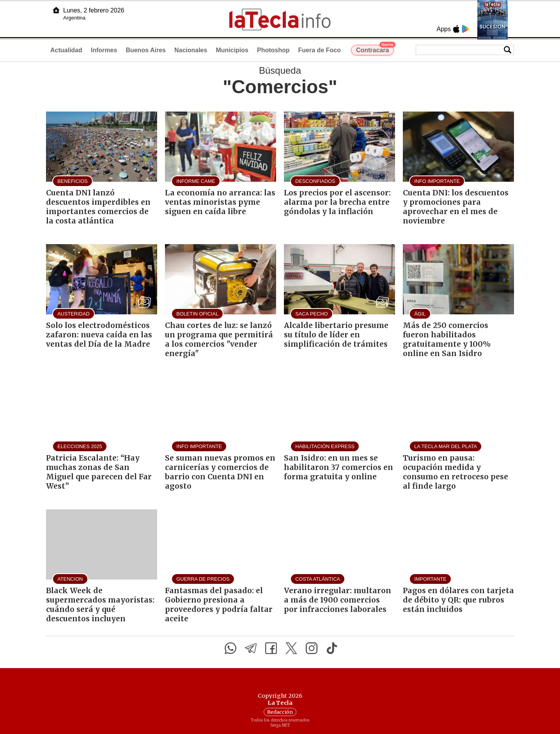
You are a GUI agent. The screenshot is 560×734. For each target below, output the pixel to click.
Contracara (375, 49)
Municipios (232, 50)
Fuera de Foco (320, 50)
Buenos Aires (146, 50)
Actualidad (66, 50)
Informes (104, 50)
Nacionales (191, 50)
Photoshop (273, 50)
